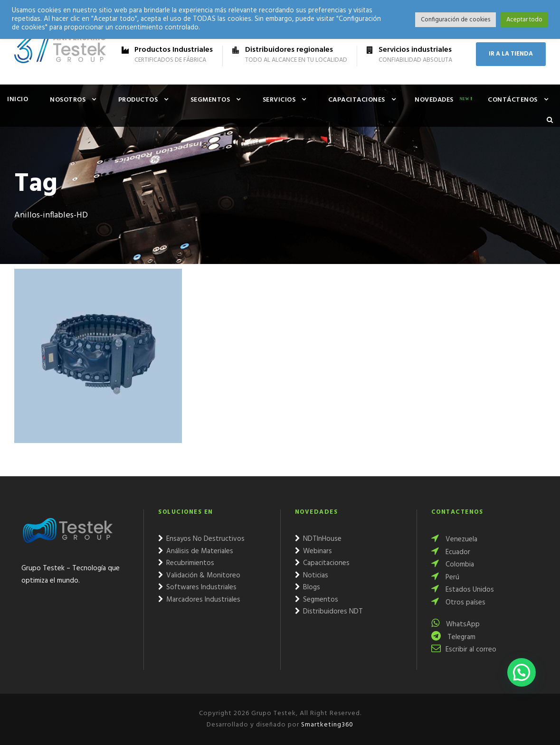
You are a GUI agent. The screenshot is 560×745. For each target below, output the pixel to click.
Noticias (312, 575)
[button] (522, 672)
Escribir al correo (464, 650)
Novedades (434, 100)
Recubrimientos (186, 563)
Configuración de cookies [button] (456, 20)
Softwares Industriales (197, 587)
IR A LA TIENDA (511, 54)
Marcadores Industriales (199, 600)
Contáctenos (513, 100)
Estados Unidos (463, 590)
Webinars (313, 551)
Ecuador (451, 552)
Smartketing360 (326, 725)
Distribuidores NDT (329, 612)
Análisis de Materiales (196, 551)
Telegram (453, 637)
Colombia (453, 565)
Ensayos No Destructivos (201, 539)
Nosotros (68, 100)
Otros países (458, 603)
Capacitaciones (357, 100)
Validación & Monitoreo (199, 575)
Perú (445, 577)
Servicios (279, 100)
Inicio (18, 99)
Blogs (308, 587)
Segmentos (210, 100)
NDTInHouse (318, 539)
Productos (138, 100)
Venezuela (454, 539)
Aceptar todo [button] (524, 20)
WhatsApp (456, 624)
